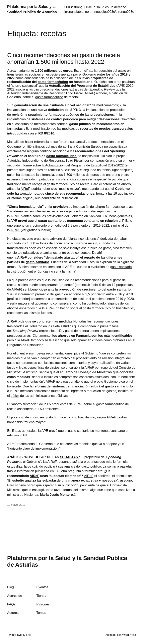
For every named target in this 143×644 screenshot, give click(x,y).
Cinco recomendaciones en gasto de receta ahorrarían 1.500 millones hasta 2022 (64, 58)
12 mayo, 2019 (16, 505)
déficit (15, 396)
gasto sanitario (50, 221)
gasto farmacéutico (53, 82)
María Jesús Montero (57, 495)
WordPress (129, 635)
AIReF (89, 93)
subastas (50, 480)
